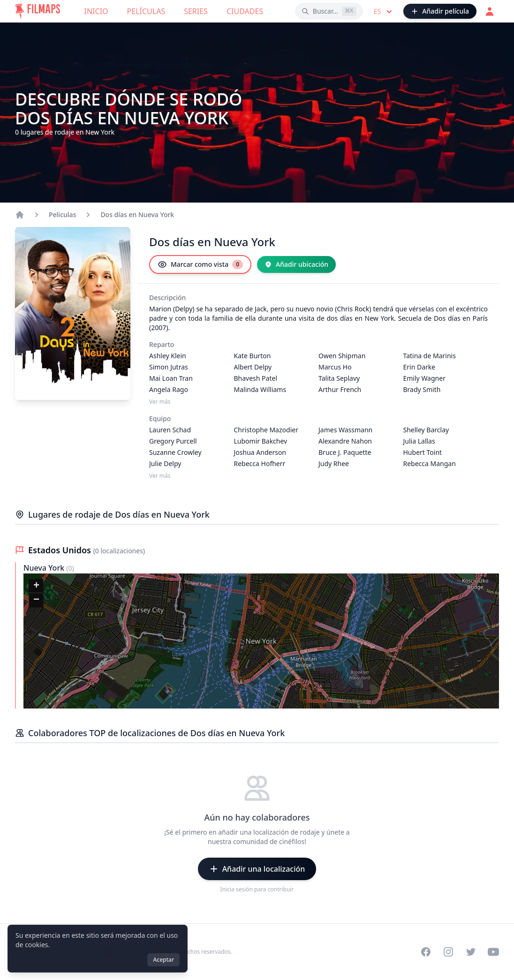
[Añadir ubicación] (296, 264)
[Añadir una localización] (257, 869)
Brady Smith (422, 389)
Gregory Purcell (173, 441)
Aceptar (163, 960)
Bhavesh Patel (256, 378)
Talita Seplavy (339, 378)
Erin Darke (420, 367)
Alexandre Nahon (345, 441)
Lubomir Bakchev (261, 441)
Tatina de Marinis (430, 356)
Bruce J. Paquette (345, 452)
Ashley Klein (168, 356)
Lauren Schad (170, 430)
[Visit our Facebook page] (426, 952)
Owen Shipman (342, 356)
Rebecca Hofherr (260, 464)
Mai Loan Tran (171, 378)
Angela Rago (169, 389)
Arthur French (340, 389)
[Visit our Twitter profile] (471, 952)
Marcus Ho (335, 367)
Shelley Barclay (426, 430)
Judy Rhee (334, 464)
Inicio (96, 11)
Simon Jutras (169, 367)
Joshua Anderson (260, 452)
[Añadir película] (440, 11)
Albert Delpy (253, 367)
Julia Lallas (419, 441)
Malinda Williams (260, 389)
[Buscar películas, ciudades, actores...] (329, 11)
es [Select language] (384, 12)
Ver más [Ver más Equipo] (160, 476)
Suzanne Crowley (175, 452)
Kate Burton (253, 356)
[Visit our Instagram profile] (448, 952)
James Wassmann (345, 430)
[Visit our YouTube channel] (493, 952)
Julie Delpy (165, 464)
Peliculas (62, 215)
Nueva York (45, 568)
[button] (36, 586)
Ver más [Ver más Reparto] (160, 402)
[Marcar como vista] (200, 264)
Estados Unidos (61, 550)
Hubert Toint (423, 452)
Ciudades (245, 11)
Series (196, 11)
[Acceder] (490, 11)
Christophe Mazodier (266, 430)
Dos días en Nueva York (137, 215)
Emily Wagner (424, 378)
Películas (146, 11)
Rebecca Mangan (430, 464)
